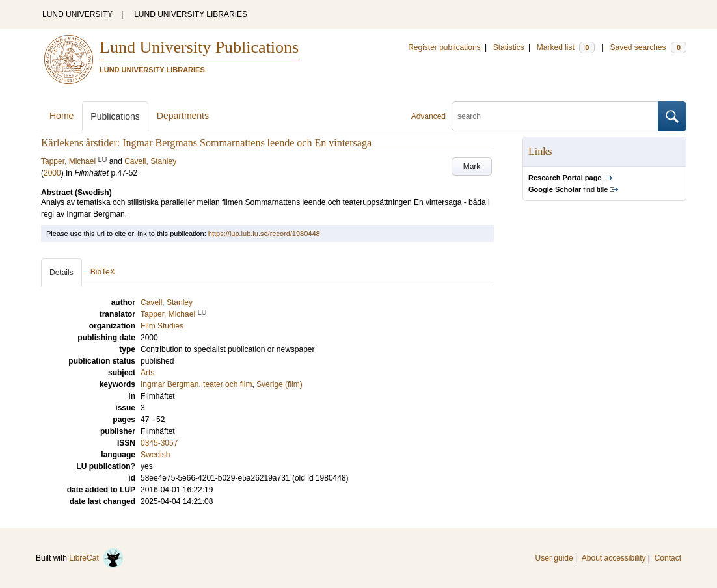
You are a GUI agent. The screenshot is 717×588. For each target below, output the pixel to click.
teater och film (227, 384)
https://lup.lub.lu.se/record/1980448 (264, 234)
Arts (147, 373)
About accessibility (614, 558)
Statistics (509, 47)
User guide (554, 558)
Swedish (155, 455)
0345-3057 (159, 443)
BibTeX (103, 272)
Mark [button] (472, 167)
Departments (183, 116)
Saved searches (648, 47)
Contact (668, 558)
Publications (115, 116)
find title (568, 189)
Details (61, 273)
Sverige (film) (279, 384)
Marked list (566, 47)
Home (61, 116)
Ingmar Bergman (169, 384)
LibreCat (96, 558)
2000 (52, 173)
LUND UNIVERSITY (77, 14)
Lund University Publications (199, 47)
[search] (555, 116)
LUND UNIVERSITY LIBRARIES (191, 14)
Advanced (428, 116)
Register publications (444, 47)
